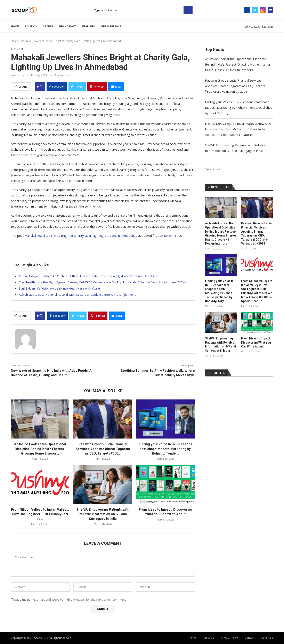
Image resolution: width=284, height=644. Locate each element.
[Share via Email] (116, 87)
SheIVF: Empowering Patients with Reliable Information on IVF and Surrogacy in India (103, 514)
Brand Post (68, 26)
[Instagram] (263, 10)
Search (188, 10)
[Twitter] (255, 10)
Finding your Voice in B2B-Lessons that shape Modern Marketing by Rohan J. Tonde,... (165, 449)
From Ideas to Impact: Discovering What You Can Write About (256, 342)
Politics (31, 26)
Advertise (267, 638)
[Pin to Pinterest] (97, 87)
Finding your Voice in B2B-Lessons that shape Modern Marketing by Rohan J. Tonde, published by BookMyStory (239, 107)
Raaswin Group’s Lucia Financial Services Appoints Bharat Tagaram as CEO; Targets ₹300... (103, 449)
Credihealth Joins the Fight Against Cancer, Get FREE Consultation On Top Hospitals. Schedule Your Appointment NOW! (102, 282)
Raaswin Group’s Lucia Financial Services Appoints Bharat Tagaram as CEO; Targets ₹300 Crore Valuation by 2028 (235, 86)
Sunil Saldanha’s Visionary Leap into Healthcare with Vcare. (60, 288)
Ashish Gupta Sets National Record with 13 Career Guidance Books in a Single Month (78, 294)
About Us (208, 638)
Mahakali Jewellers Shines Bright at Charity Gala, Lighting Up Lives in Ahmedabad (81, 235)
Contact (250, 638)
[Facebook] (247, 10)
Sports (48, 26)
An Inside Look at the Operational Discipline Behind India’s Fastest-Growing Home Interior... (40, 449)
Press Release (111, 26)
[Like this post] (41, 87)
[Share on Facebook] (57, 87)
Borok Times (173, 235)
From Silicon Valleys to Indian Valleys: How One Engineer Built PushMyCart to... (40, 514)
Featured (89, 26)
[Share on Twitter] (77, 87)
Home (15, 26)
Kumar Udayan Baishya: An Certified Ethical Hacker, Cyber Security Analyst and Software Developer (89, 276)
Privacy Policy (229, 638)
